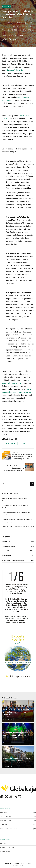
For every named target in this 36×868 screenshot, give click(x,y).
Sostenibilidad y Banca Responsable (13, 560)
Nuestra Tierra (7, 7)
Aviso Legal (3, 844)
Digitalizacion (6, 542)
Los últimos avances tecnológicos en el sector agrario (18, 527)
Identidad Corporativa (8, 551)
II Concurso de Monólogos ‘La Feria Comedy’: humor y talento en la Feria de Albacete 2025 (18, 735)
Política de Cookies (5, 852)
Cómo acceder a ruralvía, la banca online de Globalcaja (15, 507)
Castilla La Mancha (10, 444)
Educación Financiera (8, 546)
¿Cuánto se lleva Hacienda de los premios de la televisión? (16, 514)
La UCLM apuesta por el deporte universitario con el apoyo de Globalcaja (16, 712)
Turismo (23, 444)
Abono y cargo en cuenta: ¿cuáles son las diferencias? (14, 500)
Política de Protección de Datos (8, 848)
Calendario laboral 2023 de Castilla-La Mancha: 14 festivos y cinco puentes (17, 521)
